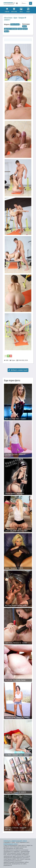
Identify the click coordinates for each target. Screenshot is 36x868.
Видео (28, 10)
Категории (14, 10)
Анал (24, 26)
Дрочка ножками (11, 29)
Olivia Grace (15, 24)
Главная (7, 10)
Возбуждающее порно (11, 844)
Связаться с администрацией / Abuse (15, 841)
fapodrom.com (9, 3)
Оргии (25, 29)
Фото (21, 10)
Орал (20, 29)
